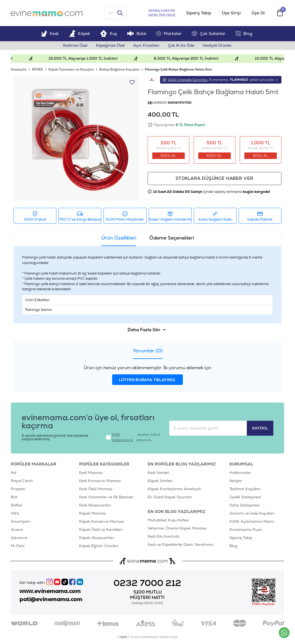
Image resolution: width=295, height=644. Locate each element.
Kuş (109, 34)
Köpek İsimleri (160, 481)
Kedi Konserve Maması (100, 481)
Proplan (18, 489)
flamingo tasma (38, 310)
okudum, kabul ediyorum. (133, 438)
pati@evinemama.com (51, 599)
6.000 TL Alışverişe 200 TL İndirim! (189, 59)
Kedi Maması (91, 473)
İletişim (236, 481)
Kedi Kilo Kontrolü (163, 537)
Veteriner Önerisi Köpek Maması (177, 528)
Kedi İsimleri (158, 473)
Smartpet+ (21, 522)
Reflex (17, 505)
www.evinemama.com (50, 591)
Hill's (15, 514)
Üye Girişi (231, 13)
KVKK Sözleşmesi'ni (123, 438)
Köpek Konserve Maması (102, 522)
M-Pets (18, 546)
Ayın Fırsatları (146, 46)
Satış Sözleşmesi (244, 505)
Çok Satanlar (209, 34)
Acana (17, 530)
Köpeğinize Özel (110, 46)
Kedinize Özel (75, 46)
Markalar (169, 34)
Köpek (79, 34)
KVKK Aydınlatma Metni (252, 522)
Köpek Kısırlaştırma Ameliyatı (174, 489)
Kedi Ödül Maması (96, 489)
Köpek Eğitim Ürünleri (99, 546)
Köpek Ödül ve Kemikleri (101, 530)
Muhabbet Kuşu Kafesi (168, 520)
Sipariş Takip (199, 13)
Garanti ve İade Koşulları (252, 514)
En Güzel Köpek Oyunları (170, 497)
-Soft (122, 637)
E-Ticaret (134, 637)
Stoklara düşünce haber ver (215, 179)
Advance (19, 538)
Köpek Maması (93, 514)
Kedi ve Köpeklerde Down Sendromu (181, 545)
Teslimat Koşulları (245, 489)
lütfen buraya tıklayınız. (147, 380)
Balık (137, 34)
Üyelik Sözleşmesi (245, 497)
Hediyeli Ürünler (217, 46)
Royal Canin (22, 481)
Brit (14, 497)
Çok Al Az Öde (181, 46)
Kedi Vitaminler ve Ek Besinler (106, 497)
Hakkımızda (240, 473)
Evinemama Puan (246, 530)
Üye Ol (258, 13)
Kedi (50, 34)
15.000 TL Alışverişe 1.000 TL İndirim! (86, 59)
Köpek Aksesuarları (97, 538)
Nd (14, 473)
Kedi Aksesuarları (95, 505)
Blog (244, 34)
